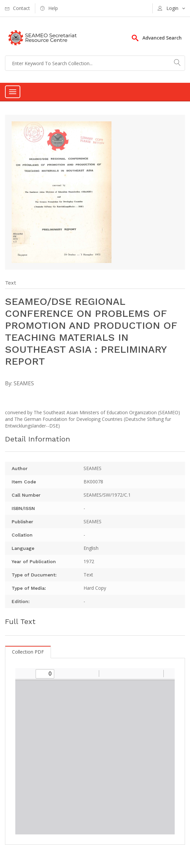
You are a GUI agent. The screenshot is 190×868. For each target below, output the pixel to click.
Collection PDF (28, 652)
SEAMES (24, 383)
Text (10, 283)
